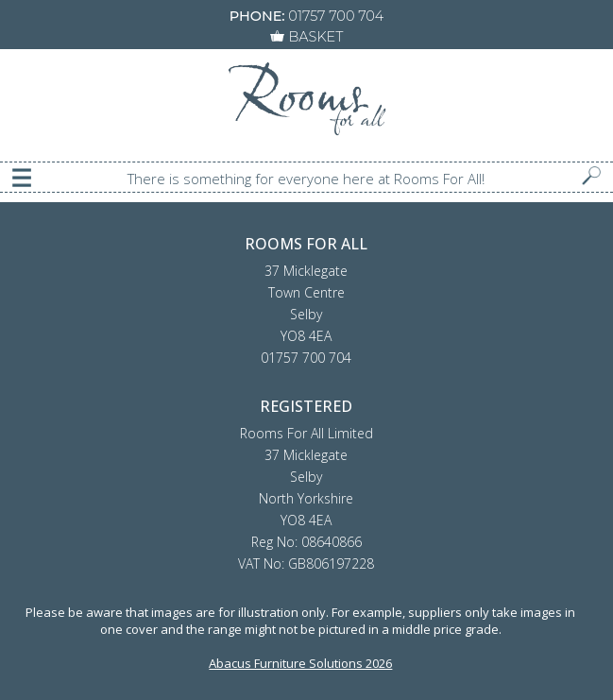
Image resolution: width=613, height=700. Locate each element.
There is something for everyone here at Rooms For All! (306, 179)
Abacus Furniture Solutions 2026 (300, 663)
